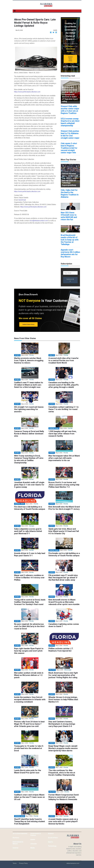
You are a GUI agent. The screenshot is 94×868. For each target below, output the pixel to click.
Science (51, 833)
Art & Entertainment (20, 833)
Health (33, 840)
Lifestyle (33, 844)
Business (16, 838)
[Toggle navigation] (15, 11)
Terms (15, 863)
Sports (50, 842)
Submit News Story (70, 59)
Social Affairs (53, 838)
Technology (52, 846)
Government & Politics (36, 834)
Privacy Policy (23, 863)
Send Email (22, 200)
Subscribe (70, 280)
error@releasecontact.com (39, 221)
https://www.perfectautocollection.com (27, 92)
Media (32, 848)
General (15, 848)
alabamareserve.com (73, 863)
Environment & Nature (18, 843)
